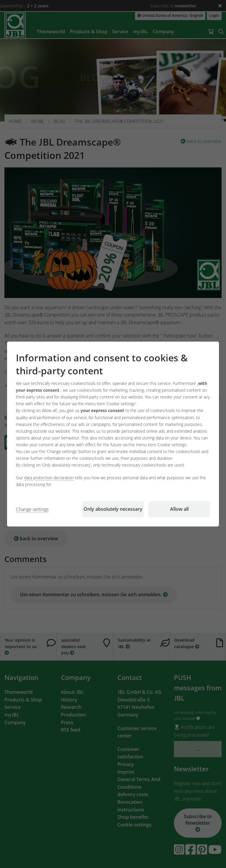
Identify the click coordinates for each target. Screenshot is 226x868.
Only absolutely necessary (113, 509)
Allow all (179, 509)
